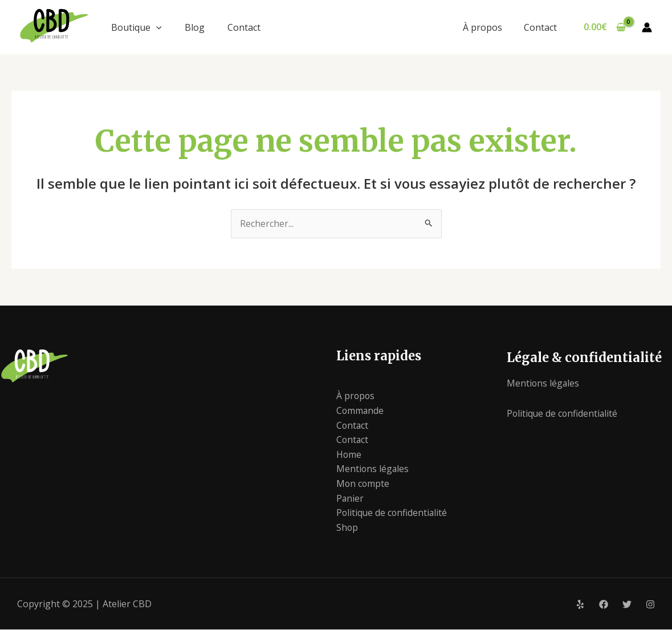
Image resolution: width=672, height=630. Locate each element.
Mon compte (363, 484)
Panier (350, 498)
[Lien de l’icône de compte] (647, 27)
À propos (487, 27)
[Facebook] (604, 605)
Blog (195, 27)
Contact (244, 27)
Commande (361, 411)
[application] (156, 27)
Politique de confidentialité (393, 513)
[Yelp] (580, 605)
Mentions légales (373, 469)
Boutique (137, 27)
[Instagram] (650, 605)
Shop (347, 527)
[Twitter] (627, 605)
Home (349, 454)
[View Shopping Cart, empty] (604, 27)
